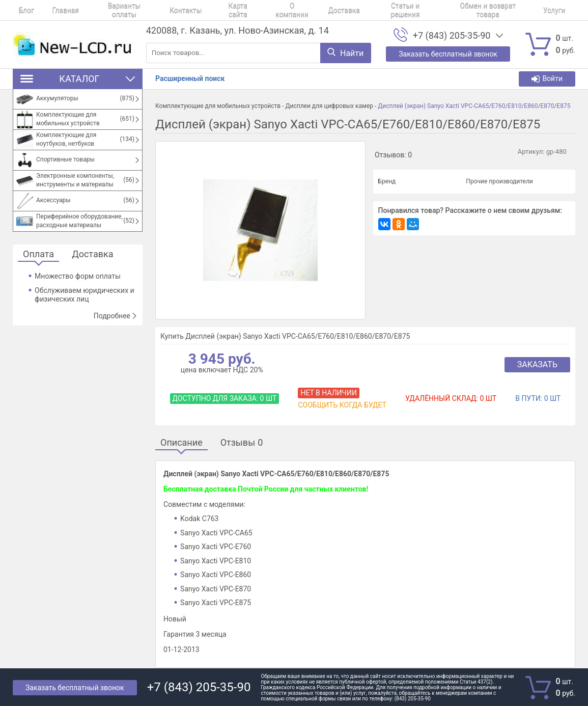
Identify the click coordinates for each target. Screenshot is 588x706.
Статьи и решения (343, 10)
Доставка (289, 10)
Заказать (537, 364)
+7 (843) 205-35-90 (452, 36)
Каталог (78, 79)
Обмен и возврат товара (419, 10)
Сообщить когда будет (342, 405)
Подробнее (116, 316)
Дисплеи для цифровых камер (329, 106)
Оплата (38, 254)
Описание (181, 443)
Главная (50, 10)
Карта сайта (198, 10)
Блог (20, 10)
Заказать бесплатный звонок (75, 688)
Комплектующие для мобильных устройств (218, 106)
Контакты (154, 10)
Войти (547, 79)
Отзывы (242, 443)
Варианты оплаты (101, 10)
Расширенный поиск (190, 78)
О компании (246, 10)
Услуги (477, 10)
